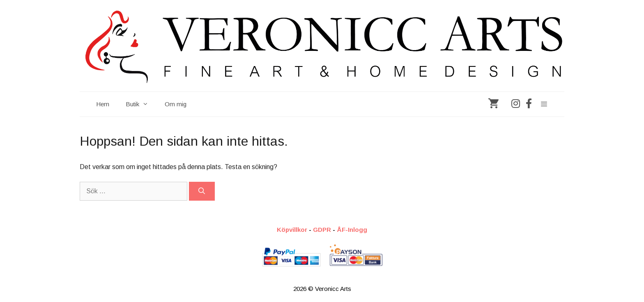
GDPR (322, 230)
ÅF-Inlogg (352, 230)
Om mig (176, 104)
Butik (141, 104)
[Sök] (202, 191)
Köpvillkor (292, 230)
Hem (103, 104)
